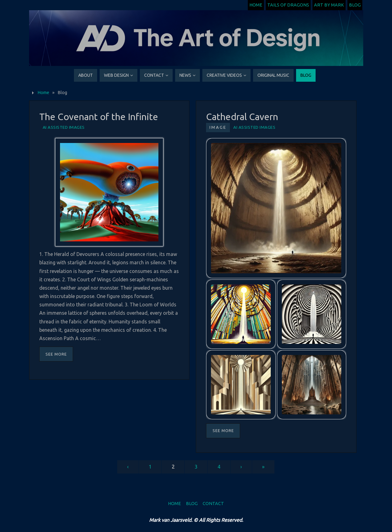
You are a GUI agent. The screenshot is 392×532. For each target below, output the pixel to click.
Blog (355, 5)
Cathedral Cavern (242, 117)
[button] (276, 208)
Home (256, 5)
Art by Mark (329, 5)
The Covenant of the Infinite (99, 117)
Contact (213, 504)
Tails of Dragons (288, 5)
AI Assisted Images (64, 127)
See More (56, 354)
